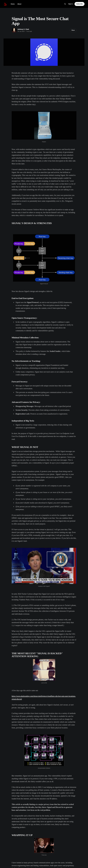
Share (73, 30)
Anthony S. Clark (23, 29)
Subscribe (80, 4)
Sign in (71, 4)
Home (13, 4)
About (19, 4)
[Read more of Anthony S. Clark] (14, 30)
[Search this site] (65, 4)
